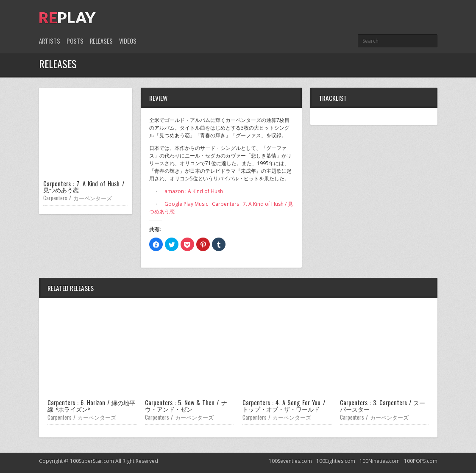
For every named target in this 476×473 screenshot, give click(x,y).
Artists (50, 41)
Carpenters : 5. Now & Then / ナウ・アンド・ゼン (186, 405)
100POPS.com (421, 461)
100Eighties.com (336, 461)
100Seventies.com (290, 461)
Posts (75, 41)
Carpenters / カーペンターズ (78, 198)
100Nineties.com (380, 461)
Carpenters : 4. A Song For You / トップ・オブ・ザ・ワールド (284, 405)
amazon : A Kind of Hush (194, 191)
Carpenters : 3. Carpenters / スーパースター (383, 405)
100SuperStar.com (92, 461)
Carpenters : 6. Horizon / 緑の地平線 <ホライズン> (92, 405)
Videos (128, 41)
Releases (101, 41)
